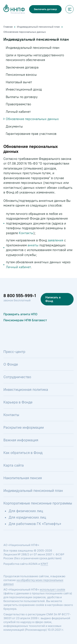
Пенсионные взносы (21, 75)
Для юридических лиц (27, 517)
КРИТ (44, 564)
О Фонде (11, 364)
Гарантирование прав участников (31, 134)
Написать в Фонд (53, 299)
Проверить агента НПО (20, 314)
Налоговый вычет (19, 82)
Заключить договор (45, 9)
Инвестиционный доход (24, 89)
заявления (56, 240)
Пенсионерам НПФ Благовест (25, 320)
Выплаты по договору (22, 97)
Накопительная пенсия (23, 478)
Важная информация (21, 440)
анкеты (33, 245)
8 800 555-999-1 (20, 296)
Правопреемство (18, 104)
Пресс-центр (14, 352)
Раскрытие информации (24, 427)
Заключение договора (22, 67)
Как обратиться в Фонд (23, 453)
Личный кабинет (18, 267)
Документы (14, 126)
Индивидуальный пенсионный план (33, 48)
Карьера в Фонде (18, 402)
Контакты (26, 233)
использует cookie (53, 589)
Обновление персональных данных (32, 119)
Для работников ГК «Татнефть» (35, 524)
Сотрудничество (17, 377)
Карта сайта (14, 465)
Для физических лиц (26, 511)
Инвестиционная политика (26, 390)
